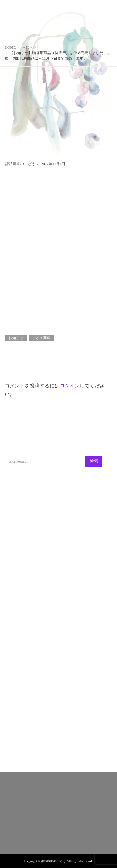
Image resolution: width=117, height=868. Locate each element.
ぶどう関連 (41, 338)
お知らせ (29, 47)
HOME (10, 47)
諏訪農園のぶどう (20, 164)
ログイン (70, 386)
